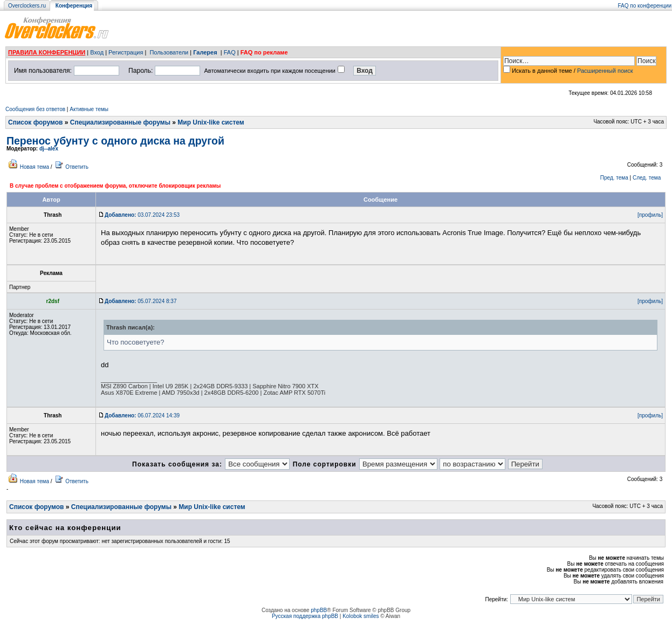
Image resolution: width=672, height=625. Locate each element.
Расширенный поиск (605, 71)
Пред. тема (614, 178)
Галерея (205, 52)
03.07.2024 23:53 (142, 215)
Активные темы (89, 109)
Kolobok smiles (361, 616)
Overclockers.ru (27, 6)
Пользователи (169, 52)
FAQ (230, 52)
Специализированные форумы (120, 122)
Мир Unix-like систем (211, 122)
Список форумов (35, 122)
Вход (97, 52)
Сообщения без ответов (35, 109)
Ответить (77, 167)
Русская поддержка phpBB (305, 616)
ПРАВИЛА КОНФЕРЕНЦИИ (47, 52)
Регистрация (126, 52)
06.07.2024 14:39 (142, 415)
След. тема (647, 178)
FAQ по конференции (645, 6)
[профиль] (650, 215)
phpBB (319, 610)
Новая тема (35, 167)
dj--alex (49, 149)
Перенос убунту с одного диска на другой (115, 141)
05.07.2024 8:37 (140, 301)
